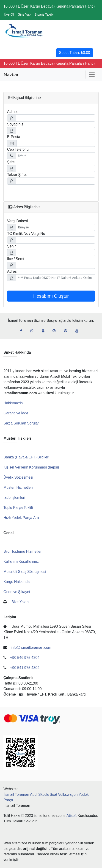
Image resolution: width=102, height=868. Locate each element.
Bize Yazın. (21, 602)
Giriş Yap (24, 14)
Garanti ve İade (16, 413)
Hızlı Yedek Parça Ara (21, 518)
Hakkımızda (13, 403)
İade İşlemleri (14, 498)
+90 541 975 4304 (25, 668)
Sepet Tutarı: (75, 53)
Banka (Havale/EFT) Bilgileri (26, 457)
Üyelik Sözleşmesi (18, 477)
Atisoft (72, 816)
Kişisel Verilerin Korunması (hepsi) (31, 467)
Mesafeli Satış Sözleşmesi (25, 572)
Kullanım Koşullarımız (21, 562)
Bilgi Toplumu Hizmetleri (23, 551)
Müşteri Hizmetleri (18, 487)
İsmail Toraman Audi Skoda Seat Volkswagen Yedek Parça (46, 797)
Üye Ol (9, 14)
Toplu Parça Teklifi (18, 508)
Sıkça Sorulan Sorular (21, 423)
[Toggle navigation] (92, 75)
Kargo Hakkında (17, 582)
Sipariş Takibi (44, 14)
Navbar (11, 75)
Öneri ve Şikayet (17, 592)
